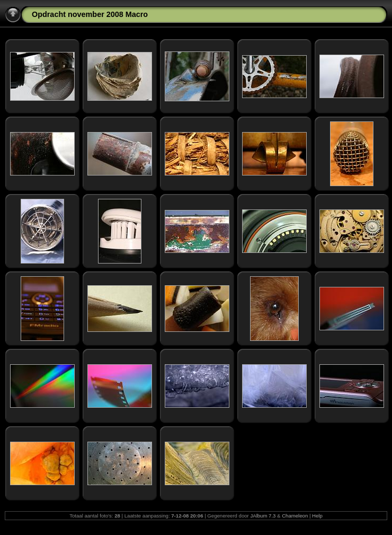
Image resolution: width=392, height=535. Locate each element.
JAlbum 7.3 (263, 516)
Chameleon (295, 516)
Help (317, 516)
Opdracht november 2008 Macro (90, 14)
